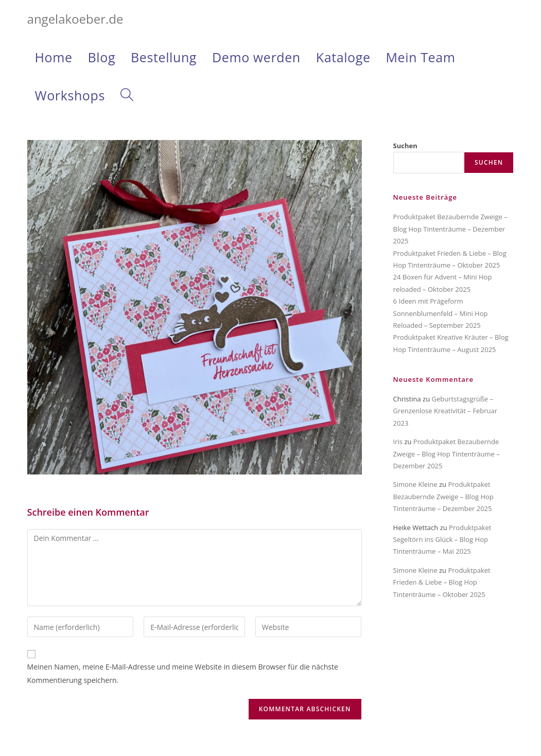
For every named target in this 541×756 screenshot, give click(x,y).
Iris (398, 442)
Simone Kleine (415, 484)
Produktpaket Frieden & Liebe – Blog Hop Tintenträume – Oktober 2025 (442, 582)
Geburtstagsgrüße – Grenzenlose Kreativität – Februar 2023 (445, 411)
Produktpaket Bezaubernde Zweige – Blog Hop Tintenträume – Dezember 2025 (450, 229)
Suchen (405, 146)
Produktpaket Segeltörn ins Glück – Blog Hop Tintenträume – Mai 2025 (442, 540)
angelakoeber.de (75, 19)
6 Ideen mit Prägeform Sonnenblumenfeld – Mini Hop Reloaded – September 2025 (441, 313)
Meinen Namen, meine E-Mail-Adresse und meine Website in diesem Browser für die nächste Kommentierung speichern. (183, 673)
